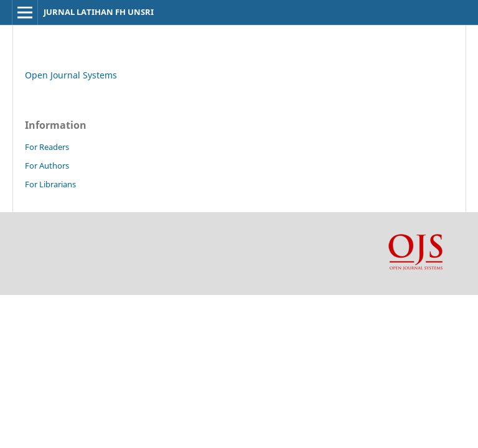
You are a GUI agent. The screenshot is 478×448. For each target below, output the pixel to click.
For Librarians (50, 184)
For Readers (47, 147)
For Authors (47, 166)
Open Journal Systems (71, 75)
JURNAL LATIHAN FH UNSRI (99, 12)
